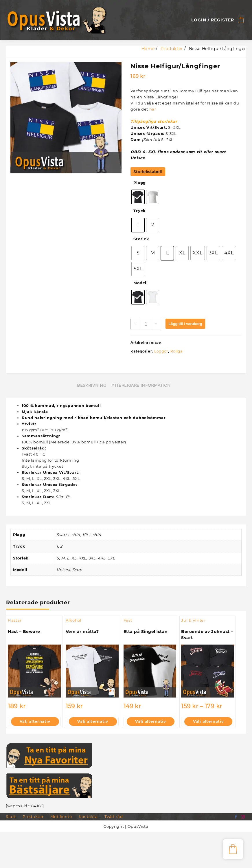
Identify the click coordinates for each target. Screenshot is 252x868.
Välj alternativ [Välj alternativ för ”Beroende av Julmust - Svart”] (209, 722)
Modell (141, 283)
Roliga (176, 352)
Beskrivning (92, 386)
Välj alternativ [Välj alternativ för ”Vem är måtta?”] (93, 722)
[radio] (138, 197)
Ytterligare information (141, 386)
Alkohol (74, 621)
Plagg (140, 183)
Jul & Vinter (193, 621)
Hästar (15, 621)
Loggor (161, 352)
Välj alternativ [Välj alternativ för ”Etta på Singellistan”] (151, 722)
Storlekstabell (148, 172)
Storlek (141, 239)
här (153, 109)
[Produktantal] (146, 324)
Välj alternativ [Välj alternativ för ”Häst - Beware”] (35, 722)
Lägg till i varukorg (185, 324)
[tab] (94, 386)
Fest (128, 621)
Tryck (140, 211)
